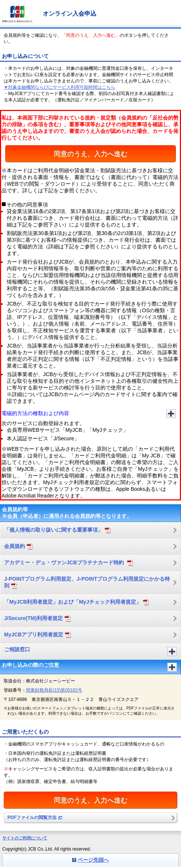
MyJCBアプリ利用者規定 (38, 635)
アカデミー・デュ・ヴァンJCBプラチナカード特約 (69, 563)
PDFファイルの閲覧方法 (35, 818)
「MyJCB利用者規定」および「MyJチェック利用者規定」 (77, 602)
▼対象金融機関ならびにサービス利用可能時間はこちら (59, 87)
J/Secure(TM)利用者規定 (37, 618)
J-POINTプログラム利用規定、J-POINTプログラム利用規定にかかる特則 (87, 582)
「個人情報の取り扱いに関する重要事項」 (57, 530)
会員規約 (18, 546)
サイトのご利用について (25, 838)
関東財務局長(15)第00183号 (54, 690)
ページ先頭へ (93, 860)
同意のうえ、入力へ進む (91, 154)
